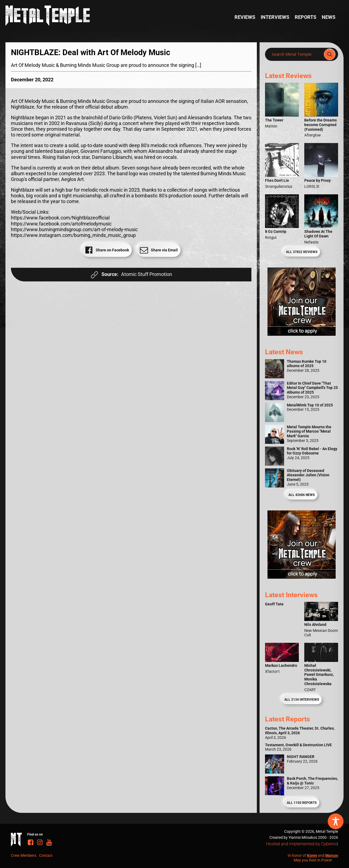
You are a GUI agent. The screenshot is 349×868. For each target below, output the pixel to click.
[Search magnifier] (330, 54)
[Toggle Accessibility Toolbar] (336, 821)
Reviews (245, 17)
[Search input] (296, 54)
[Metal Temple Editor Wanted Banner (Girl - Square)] (302, 334)
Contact (46, 855)
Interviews (275, 17)
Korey (312, 855)
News (329, 17)
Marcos (332, 855)
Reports (306, 17)
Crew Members (24, 855)
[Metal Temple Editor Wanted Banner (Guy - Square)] (302, 577)
